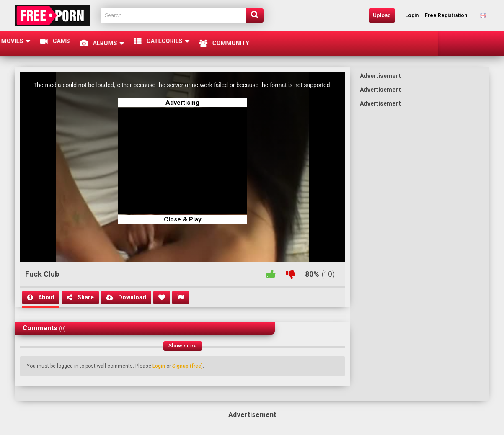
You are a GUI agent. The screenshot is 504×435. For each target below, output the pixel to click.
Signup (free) (187, 366)
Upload (382, 15)
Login (159, 366)
